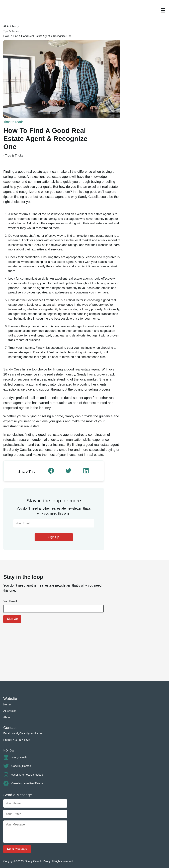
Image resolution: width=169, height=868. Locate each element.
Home (7, 705)
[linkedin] (86, 471)
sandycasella (15, 757)
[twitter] (68, 471)
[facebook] (51, 471)
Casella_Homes (17, 766)
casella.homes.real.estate (23, 775)
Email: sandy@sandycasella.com (24, 733)
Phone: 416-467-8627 (17, 740)
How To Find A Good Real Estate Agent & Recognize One (38, 36)
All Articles (10, 26)
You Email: (10, 601)
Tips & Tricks (11, 31)
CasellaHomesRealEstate (23, 783)
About (7, 717)
